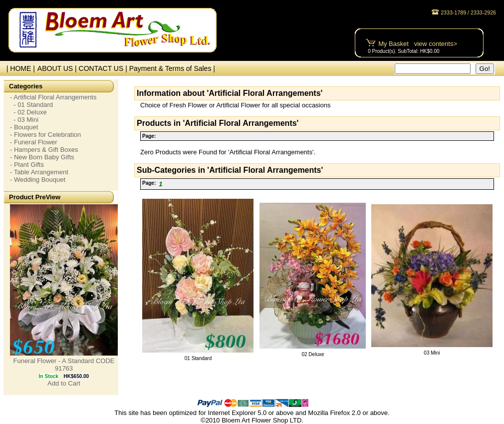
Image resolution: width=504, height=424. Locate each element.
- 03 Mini (24, 120)
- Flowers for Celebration (45, 135)
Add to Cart (64, 383)
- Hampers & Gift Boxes (44, 150)
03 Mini (432, 353)
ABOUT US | (58, 68)
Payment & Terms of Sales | (172, 68)
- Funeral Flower (34, 142)
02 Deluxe (313, 354)
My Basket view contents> (418, 44)
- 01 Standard (31, 105)
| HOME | (19, 68)
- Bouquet (24, 127)
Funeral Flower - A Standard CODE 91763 (64, 365)
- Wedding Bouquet (38, 180)
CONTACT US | (104, 68)
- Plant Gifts (27, 165)
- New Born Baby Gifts (42, 157)
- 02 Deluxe (28, 112)
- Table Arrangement (39, 172)
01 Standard (198, 358)
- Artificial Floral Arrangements (53, 97)
